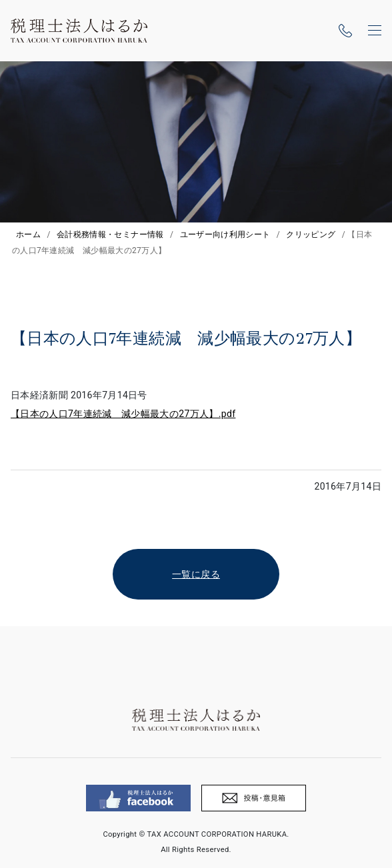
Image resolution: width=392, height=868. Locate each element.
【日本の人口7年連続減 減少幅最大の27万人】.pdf (123, 414)
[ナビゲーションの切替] (375, 31)
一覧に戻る (196, 574)
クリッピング (311, 234)
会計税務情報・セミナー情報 (110, 234)
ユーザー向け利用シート (225, 234)
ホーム (28, 234)
